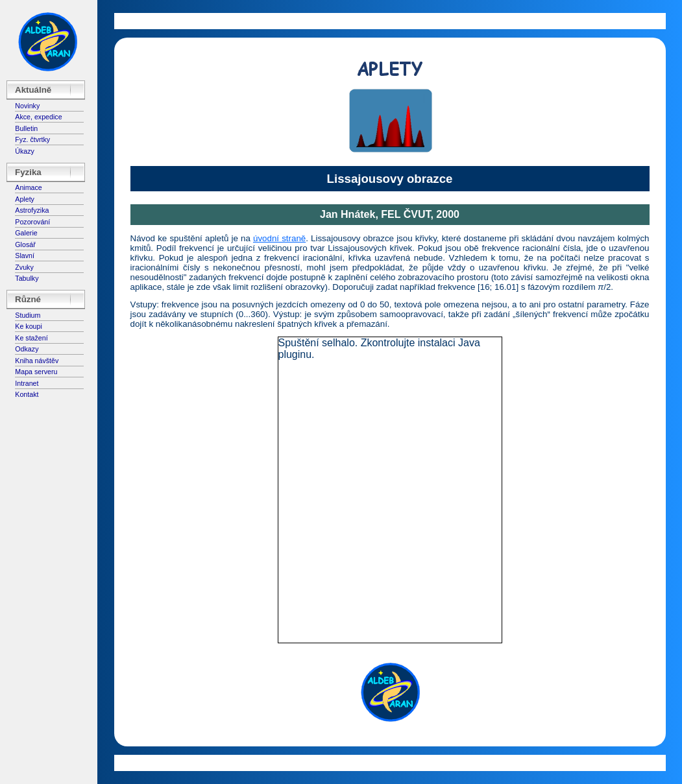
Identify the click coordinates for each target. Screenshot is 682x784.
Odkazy (27, 349)
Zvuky (24, 267)
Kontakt (27, 394)
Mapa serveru (36, 372)
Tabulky (27, 278)
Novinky (27, 106)
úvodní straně (279, 238)
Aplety (25, 199)
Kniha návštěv (37, 361)
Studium (28, 315)
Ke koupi (28, 326)
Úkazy (25, 151)
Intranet (27, 383)
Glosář (25, 244)
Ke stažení (31, 338)
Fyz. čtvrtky (32, 139)
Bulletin (26, 128)
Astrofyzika (32, 210)
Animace (28, 187)
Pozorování (32, 222)
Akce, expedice (38, 117)
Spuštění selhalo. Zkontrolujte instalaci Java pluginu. (379, 349)
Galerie (26, 233)
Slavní (25, 255)
